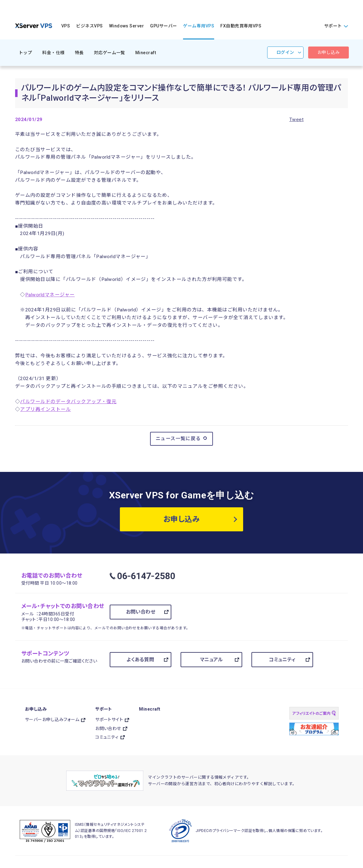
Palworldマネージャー (50, 295)
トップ (25, 53)
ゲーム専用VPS (199, 26)
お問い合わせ (141, 612)
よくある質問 (141, 660)
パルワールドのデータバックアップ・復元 (68, 402)
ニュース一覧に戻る (182, 438)
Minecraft (146, 53)
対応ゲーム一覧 (110, 53)
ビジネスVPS (89, 26)
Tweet (296, 120)
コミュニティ (282, 660)
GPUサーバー (163, 26)
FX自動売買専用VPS (241, 26)
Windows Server (127, 26)
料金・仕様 (53, 53)
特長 (79, 53)
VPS (66, 26)
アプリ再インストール (45, 409)
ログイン (285, 52)
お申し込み (328, 52)
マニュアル (211, 660)
